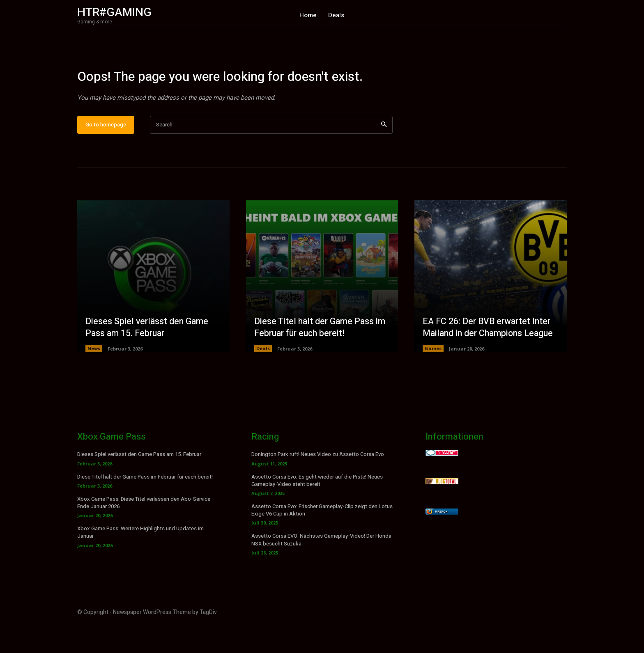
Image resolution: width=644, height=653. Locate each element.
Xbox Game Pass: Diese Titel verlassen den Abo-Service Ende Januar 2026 (144, 528)
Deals (263, 374)
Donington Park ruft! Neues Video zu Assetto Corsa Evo (318, 480)
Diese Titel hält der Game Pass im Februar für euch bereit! (322, 353)
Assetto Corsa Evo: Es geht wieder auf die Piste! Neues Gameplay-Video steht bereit (317, 506)
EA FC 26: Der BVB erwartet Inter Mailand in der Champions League (490, 353)
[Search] (384, 150)
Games (433, 374)
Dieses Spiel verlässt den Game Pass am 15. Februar (148, 353)
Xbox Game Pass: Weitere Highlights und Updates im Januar (140, 558)
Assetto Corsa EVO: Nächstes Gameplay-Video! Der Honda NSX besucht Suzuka (321, 565)
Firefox (441, 537)
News (94, 374)
